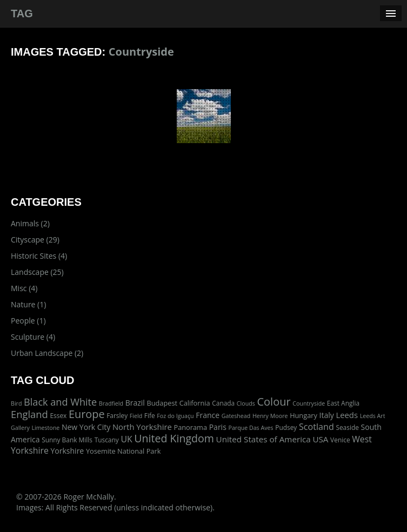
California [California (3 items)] (195, 403)
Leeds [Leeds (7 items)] (347, 415)
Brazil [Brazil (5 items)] (135, 403)
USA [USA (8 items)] (320, 439)
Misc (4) (24, 288)
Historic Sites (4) (39, 256)
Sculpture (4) (33, 337)
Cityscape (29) (35, 240)
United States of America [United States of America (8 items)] (263, 439)
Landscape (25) (37, 272)
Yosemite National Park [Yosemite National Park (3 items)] (123, 451)
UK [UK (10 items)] (126, 439)
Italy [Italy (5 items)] (326, 415)
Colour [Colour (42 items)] (273, 402)
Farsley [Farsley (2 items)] (117, 415)
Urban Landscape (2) (47, 353)
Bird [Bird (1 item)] (16, 403)
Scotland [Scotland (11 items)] (316, 427)
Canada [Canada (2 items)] (223, 403)
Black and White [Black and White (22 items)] (60, 402)
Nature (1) (28, 304)
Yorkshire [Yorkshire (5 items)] (67, 451)
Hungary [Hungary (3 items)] (303, 415)
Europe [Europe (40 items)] (87, 414)
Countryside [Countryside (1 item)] (309, 403)
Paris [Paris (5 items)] (218, 427)
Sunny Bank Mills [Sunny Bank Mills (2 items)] (67, 440)
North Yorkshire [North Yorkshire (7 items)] (142, 427)
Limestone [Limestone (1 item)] (45, 428)
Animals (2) (30, 223)
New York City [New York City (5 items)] (86, 427)
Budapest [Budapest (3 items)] (162, 403)
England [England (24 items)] (29, 414)
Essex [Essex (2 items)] (58, 415)
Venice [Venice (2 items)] (340, 440)
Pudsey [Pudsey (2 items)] (286, 427)
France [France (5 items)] (208, 415)
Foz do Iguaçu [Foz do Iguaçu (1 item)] (175, 416)
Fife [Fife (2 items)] (150, 415)
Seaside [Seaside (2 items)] (347, 427)
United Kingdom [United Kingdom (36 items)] (174, 438)
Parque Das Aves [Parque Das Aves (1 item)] (251, 428)
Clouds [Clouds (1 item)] (246, 403)
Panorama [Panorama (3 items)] (191, 427)
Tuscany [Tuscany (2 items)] (107, 440)
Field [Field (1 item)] (136, 416)
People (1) (28, 321)
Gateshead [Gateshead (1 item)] (236, 416)
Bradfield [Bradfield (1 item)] (111, 403)
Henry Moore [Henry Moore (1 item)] (270, 416)
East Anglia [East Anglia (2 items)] (343, 403)
